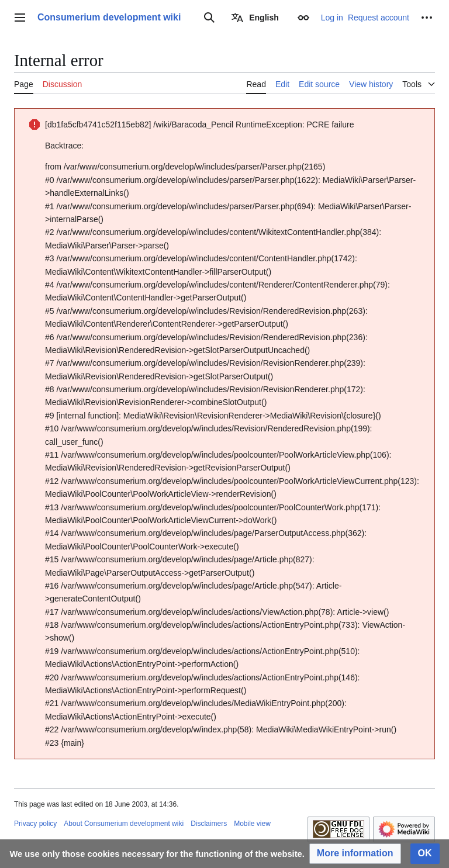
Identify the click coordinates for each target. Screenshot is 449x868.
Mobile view (252, 824)
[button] (355, 854)
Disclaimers (209, 824)
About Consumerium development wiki (124, 824)
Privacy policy (35, 824)
